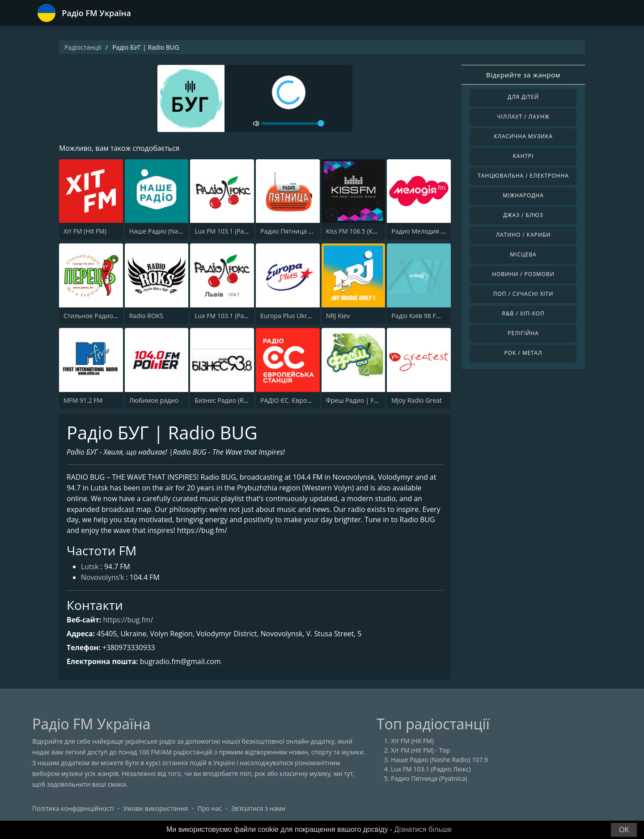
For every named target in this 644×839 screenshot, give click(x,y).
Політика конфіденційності (73, 810)
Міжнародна (523, 195)
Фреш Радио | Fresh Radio (366, 400)
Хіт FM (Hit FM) (85, 232)
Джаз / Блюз (523, 215)
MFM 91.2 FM (83, 400)
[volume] (293, 124)
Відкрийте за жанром (523, 75)
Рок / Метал (523, 353)
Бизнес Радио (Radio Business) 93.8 (247, 400)
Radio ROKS (146, 316)
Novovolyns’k (103, 579)
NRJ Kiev (338, 316)
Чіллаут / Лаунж (523, 117)
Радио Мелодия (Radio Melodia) (439, 232)
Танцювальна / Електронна (523, 176)
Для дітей (523, 97)
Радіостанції (83, 47)
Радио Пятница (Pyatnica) (299, 232)
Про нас (210, 810)
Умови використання (156, 810)
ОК (624, 830)
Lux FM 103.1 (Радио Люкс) (235, 232)
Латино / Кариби (523, 235)
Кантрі (523, 156)
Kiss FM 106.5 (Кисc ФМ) (361, 232)
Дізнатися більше (423, 829)
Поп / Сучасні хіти (523, 294)
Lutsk (90, 568)
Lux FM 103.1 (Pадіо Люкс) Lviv (240, 316)
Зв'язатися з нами (258, 810)
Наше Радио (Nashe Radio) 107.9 (178, 232)
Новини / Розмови (523, 274)
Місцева (523, 254)
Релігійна (523, 333)
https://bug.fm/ (129, 621)
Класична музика (523, 136)
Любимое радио (154, 400)
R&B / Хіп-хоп (523, 313)
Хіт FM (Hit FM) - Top (420, 752)
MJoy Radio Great (417, 400)
